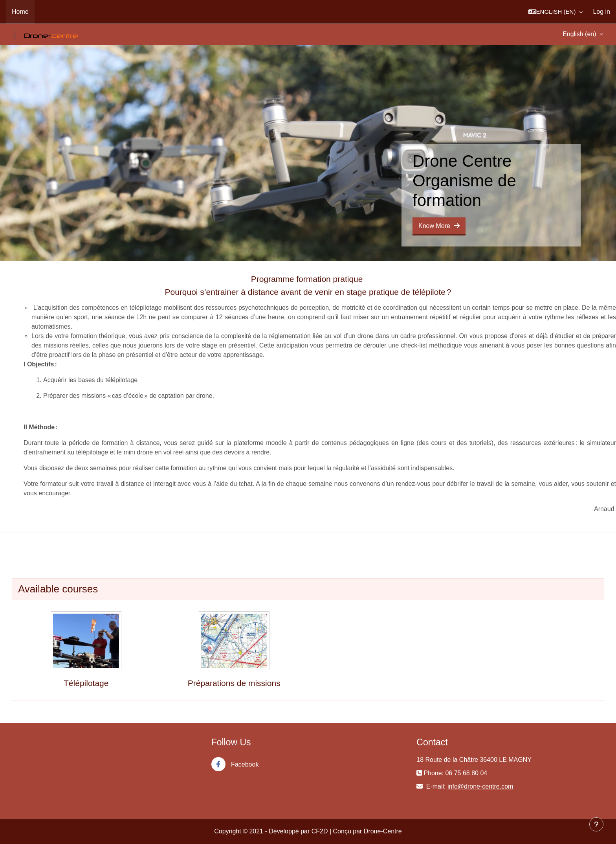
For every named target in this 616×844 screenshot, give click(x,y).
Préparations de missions (234, 683)
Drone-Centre (383, 831)
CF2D (320, 831)
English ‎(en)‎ (580, 34)
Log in (601, 12)
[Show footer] (596, 824)
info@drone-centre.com (480, 786)
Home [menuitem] (20, 12)
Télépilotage (86, 683)
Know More (439, 226)
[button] (556, 12)
